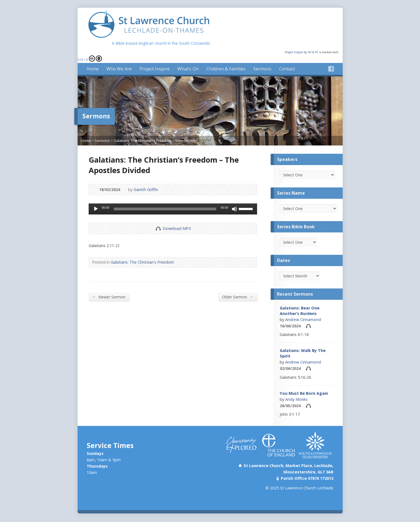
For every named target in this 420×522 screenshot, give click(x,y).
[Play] (96, 199)
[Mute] (234, 199)
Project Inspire (294, 43)
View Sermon (186, 131)
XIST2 (224, 515)
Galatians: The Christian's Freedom (142, 131)
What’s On (188, 59)
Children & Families (226, 59)
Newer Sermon (109, 287)
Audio (308, 316)
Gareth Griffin (146, 180)
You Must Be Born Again (304, 384)
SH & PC (313, 43)
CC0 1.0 (90, 49)
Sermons (262, 59)
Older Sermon (238, 287)
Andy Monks (296, 390)
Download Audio (158, 219)
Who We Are (119, 59)
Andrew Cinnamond (303, 310)
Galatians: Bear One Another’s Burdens (300, 301)
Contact (287, 59)
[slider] (165, 199)
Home (93, 59)
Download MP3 (177, 219)
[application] (173, 199)
